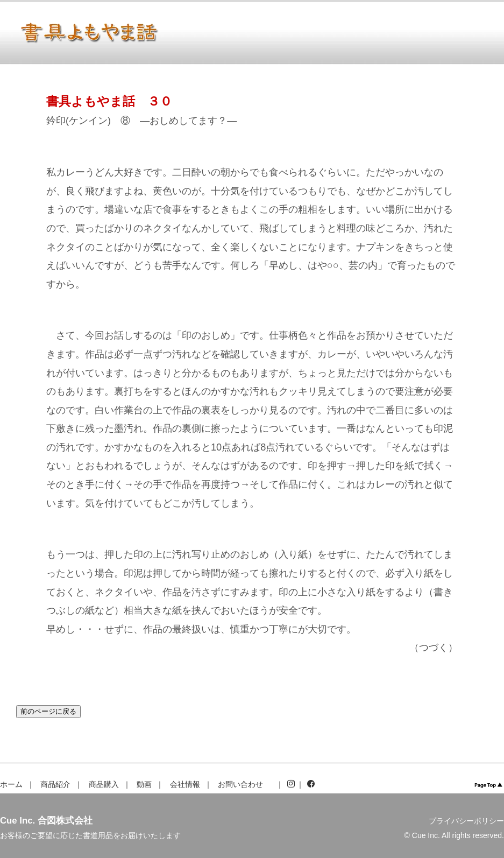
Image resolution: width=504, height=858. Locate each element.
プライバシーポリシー (466, 821)
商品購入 (104, 784)
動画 (144, 784)
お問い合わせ (240, 784)
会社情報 (185, 784)
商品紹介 (55, 784)
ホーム (11, 784)
